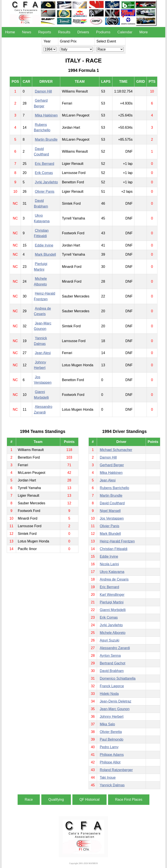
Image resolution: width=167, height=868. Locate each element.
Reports (45, 32)
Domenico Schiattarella (118, 678)
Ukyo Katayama (112, 572)
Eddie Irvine (44, 245)
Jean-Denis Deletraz (116, 701)
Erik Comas (44, 173)
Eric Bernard (44, 164)
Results (64, 32)
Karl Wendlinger (112, 595)
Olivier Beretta (111, 732)
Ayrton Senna (110, 656)
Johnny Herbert (112, 717)
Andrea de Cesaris (114, 579)
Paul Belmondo (112, 739)
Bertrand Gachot (113, 663)
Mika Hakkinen (46, 115)
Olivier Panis (45, 192)
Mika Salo (107, 724)
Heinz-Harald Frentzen (117, 541)
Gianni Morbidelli (113, 610)
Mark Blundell (45, 254)
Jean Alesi (43, 353)
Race (29, 800)
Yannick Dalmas (112, 785)
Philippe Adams (112, 755)
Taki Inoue (108, 778)
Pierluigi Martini (112, 602)
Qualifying (56, 800)
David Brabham (112, 671)
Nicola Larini (109, 564)
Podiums (103, 32)
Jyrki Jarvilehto (46, 182)
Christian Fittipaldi (114, 549)
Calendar (125, 32)
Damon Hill (43, 91)
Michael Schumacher (116, 450)
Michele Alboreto (113, 633)
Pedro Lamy (109, 747)
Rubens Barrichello (114, 488)
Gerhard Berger (112, 465)
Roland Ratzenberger (116, 770)
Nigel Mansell (110, 511)
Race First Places (129, 800)
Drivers (83, 32)
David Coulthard (112, 503)
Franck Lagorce (112, 686)
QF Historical (89, 800)
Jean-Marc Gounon (115, 709)
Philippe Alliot (110, 762)
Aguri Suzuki (110, 640)
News (27, 32)
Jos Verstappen (112, 518)
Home (10, 32)
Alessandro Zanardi (115, 648)
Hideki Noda (109, 694)
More (144, 32)
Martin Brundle (46, 139)
